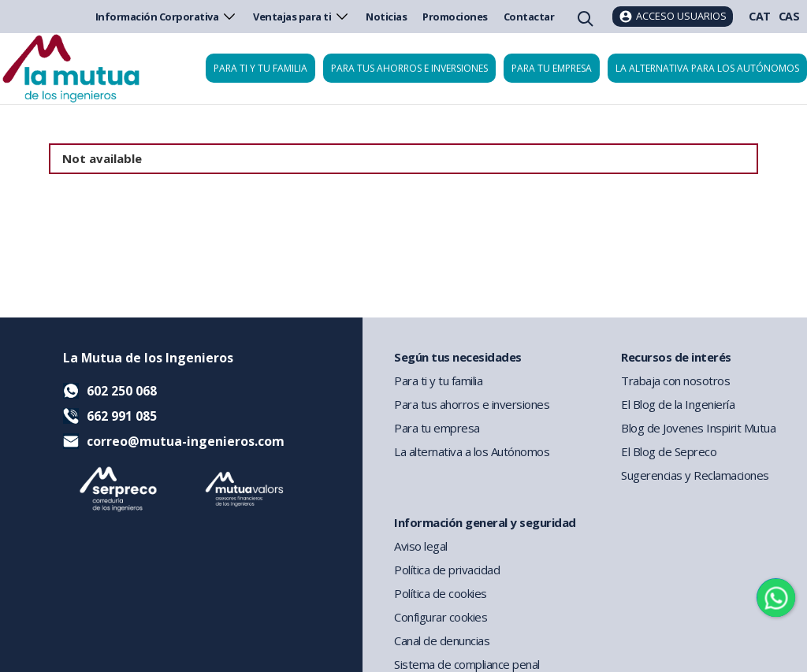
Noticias (386, 17)
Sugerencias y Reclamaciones (695, 475)
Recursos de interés (676, 357)
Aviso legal (421, 546)
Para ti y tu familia (260, 68)
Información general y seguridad (485, 522)
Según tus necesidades (458, 357)
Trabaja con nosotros (675, 381)
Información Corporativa (167, 17)
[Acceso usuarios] (673, 17)
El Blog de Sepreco (669, 451)
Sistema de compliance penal (467, 664)
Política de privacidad (447, 570)
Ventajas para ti (301, 17)
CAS (789, 16)
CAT (760, 16)
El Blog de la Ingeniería (678, 404)
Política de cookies (441, 593)
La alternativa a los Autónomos (472, 451)
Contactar (529, 17)
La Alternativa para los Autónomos (707, 68)
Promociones (455, 17)
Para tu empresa (552, 68)
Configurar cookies (441, 617)
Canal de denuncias (442, 640)
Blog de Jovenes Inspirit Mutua (698, 428)
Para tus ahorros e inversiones (409, 68)
